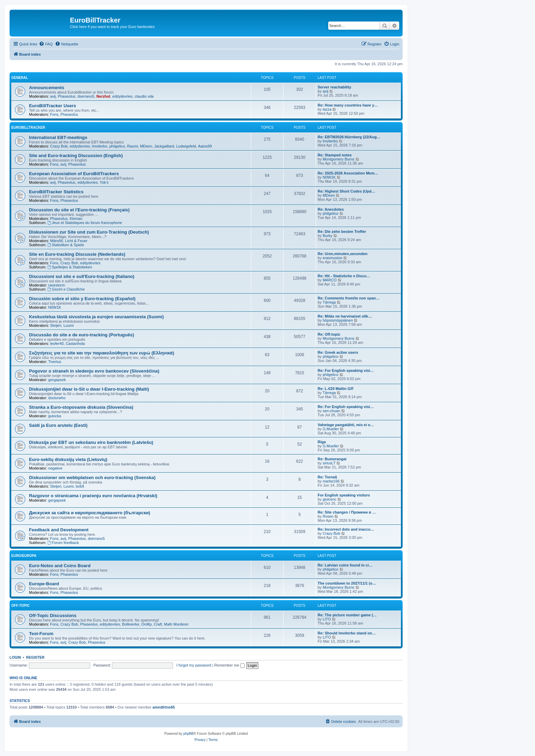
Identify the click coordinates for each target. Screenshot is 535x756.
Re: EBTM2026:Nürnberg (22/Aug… (349, 137)
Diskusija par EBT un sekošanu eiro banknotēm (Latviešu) (91, 442)
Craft (158, 624)
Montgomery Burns (339, 159)
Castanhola (75, 344)
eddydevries (122, 96)
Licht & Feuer (76, 241)
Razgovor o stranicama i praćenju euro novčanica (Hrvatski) (93, 496)
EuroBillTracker (28, 128)
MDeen (146, 146)
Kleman (76, 219)
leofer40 (57, 344)
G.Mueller (331, 429)
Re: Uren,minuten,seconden (343, 254)
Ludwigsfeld (186, 146)
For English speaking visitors (344, 495)
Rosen (328, 516)
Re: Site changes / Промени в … (347, 512)
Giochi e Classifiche (66, 289)
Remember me (229, 665)
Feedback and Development (59, 530)
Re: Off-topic (329, 334)
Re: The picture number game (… (347, 615)
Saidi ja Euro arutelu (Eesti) (58, 425)
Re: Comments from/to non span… (349, 298)
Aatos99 (205, 146)
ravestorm (56, 285)
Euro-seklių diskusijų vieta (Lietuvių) (68, 459)
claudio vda (144, 96)
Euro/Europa (24, 556)
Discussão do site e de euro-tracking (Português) (82, 335)
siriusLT (329, 463)
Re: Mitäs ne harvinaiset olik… (345, 316)
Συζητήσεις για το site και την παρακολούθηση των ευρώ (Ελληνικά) (102, 353)
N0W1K (329, 177)
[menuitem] (46, 44)
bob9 (80, 486)
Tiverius (55, 362)
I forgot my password (194, 665)
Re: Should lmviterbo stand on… (347, 633)
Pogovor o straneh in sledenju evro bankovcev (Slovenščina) (94, 371)
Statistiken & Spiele (66, 245)
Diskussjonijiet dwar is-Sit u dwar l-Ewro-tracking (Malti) (89, 389)
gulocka (55, 416)
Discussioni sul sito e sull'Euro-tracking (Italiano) (82, 276)
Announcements (47, 88)
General (20, 78)
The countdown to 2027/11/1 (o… (347, 583)
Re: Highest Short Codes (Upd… (346, 191)
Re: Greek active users (338, 352)
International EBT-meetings (58, 137)
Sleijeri (56, 325)
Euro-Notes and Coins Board (60, 566)
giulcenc (330, 499)
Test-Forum (41, 634)
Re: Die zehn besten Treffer (342, 232)
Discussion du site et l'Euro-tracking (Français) (79, 210)
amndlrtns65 (164, 707)
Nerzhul (103, 96)
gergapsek (57, 380)
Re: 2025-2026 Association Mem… (348, 173)
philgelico (117, 146)
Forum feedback (63, 543)
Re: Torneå (327, 477)
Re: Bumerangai (332, 459)
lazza (327, 109)
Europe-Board (44, 584)
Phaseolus (66, 96)
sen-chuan (331, 411)
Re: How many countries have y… (348, 105)
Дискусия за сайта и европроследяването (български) (90, 513)
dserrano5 (86, 96)
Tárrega (329, 302)
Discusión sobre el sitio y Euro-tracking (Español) (82, 299)
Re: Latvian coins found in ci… (345, 565)
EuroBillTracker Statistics (56, 192)
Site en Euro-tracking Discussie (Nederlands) (77, 254)
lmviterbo (100, 146)
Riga (322, 442)
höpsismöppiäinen (338, 320)
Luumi (69, 325)
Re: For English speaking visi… (346, 370)
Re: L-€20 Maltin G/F (336, 389)
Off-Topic (20, 606)
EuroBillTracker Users (53, 106)
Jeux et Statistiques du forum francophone (85, 223)
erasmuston (332, 258)
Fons (54, 114)
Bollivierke (131, 624)
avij (53, 96)
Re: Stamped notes (335, 155)
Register (35, 657)
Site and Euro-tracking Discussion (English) (76, 156)
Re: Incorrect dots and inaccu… (346, 529)
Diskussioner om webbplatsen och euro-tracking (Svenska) (92, 478)
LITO (327, 619)
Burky (328, 236)
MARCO (330, 280)
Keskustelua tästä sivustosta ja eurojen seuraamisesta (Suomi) (96, 317)
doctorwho (57, 398)
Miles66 (57, 241)
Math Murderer (176, 624)
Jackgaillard (164, 146)
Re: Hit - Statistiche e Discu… (344, 276)
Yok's (104, 182)
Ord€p (147, 624)
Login (15, 657)
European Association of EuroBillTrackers (74, 174)
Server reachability (334, 87)
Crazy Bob (59, 146)
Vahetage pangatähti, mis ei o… (346, 425)
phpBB (188, 734)
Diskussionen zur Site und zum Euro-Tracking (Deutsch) (89, 232)
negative (55, 468)
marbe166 (331, 481)
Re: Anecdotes (331, 209)
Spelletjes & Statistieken (70, 267)
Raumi (132, 146)
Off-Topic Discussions (53, 615)
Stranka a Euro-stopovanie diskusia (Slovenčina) (81, 407)
